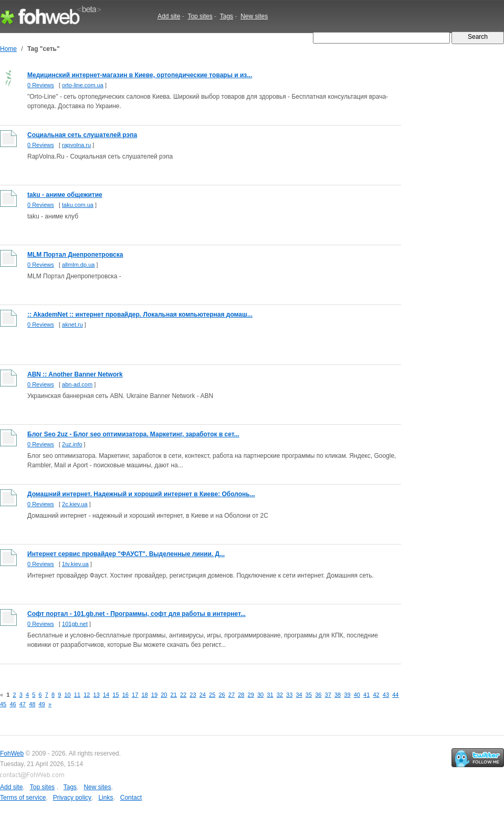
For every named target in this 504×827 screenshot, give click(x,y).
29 (251, 695)
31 (270, 695)
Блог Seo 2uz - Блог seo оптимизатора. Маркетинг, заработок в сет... (133, 434)
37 (328, 695)
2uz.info (72, 444)
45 (3, 704)
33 (289, 695)
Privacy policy (72, 798)
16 (125, 695)
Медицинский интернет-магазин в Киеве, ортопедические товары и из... (140, 75)
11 (77, 695)
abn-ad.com (77, 384)
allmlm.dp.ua (78, 265)
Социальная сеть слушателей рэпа (82, 135)
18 (144, 695)
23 (193, 695)
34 (299, 695)
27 (232, 695)
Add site (169, 16)
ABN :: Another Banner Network (75, 374)
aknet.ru (72, 324)
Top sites (200, 16)
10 (67, 695)
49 (42, 704)
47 (23, 704)
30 (260, 695)
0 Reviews (41, 85)
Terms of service (23, 798)
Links (106, 798)
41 (366, 695)
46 (13, 704)
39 (347, 695)
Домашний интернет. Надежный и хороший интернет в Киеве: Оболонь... (141, 494)
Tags (227, 16)
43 (386, 695)
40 (357, 695)
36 (318, 695)
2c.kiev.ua (75, 504)
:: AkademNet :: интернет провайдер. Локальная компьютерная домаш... (140, 315)
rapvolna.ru (76, 145)
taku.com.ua (78, 205)
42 (376, 695)
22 (183, 695)
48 (32, 704)
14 (106, 695)
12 (87, 695)
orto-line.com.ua (83, 85)
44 (395, 695)
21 (174, 695)
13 (97, 695)
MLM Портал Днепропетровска (75, 255)
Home (8, 49)
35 (309, 695)
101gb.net (75, 624)
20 (164, 695)
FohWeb (12, 753)
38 (338, 695)
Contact (131, 798)
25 (212, 695)
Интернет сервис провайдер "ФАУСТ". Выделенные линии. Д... (126, 554)
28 (241, 695)
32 (280, 695)
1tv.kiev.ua (75, 564)
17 (135, 695)
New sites (254, 16)
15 (115, 695)
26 (222, 695)
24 (203, 695)
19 (154, 695)
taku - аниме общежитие (65, 195)
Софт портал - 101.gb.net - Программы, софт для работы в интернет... (136, 614)
